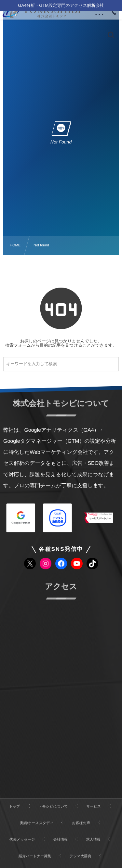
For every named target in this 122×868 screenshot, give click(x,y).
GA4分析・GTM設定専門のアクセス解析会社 (61, 5)
